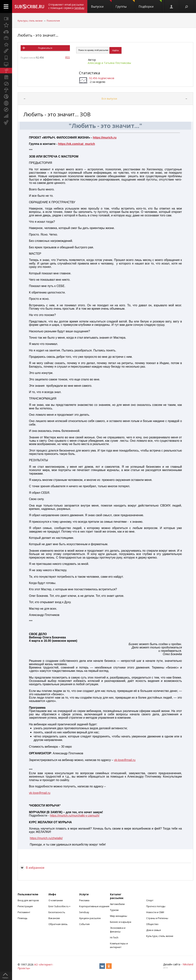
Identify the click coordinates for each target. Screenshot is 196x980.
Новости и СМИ (155, 912)
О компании (56, 900)
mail (129, 760)
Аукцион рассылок (90, 918)
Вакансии (54, 918)
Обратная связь (58, 924)
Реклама (84, 900)
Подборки (150, 4)
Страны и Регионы (157, 918)
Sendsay (84, 912)
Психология (53, 21)
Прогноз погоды (156, 906)
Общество (152, 924)
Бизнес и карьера (121, 922)
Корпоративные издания (94, 906)
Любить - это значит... (38, 35)
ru (134, 760)
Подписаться (45, 48)
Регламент (24, 912)
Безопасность (57, 912)
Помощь (23, 918)
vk (116, 760)
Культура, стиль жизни (30, 21)
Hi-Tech (114, 937)
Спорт (150, 900)
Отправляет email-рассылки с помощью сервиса (66, 6)
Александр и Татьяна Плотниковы (109, 63)
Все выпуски (109, 99)
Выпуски (101, 4)
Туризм (114, 910)
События (84, 924)
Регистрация (25, 906)
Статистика (89, 73)
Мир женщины (119, 916)
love (121, 760)
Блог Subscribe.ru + (60, 906)
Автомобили (117, 904)
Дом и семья (153, 930)
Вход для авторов (28, 900)
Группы (125, 4)
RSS (68, 57)
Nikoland (188, 964)
